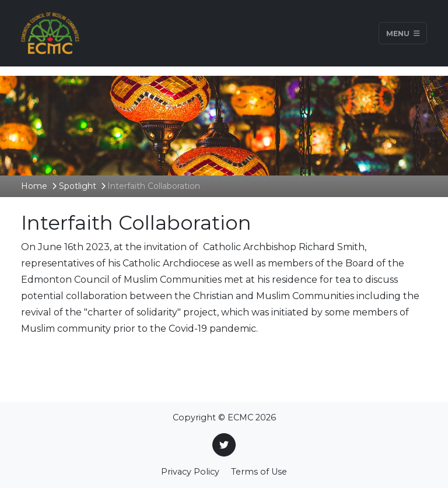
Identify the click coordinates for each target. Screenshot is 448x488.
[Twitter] (224, 445)
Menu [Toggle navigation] (403, 33)
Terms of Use (259, 472)
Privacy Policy (190, 472)
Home (34, 186)
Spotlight (78, 186)
